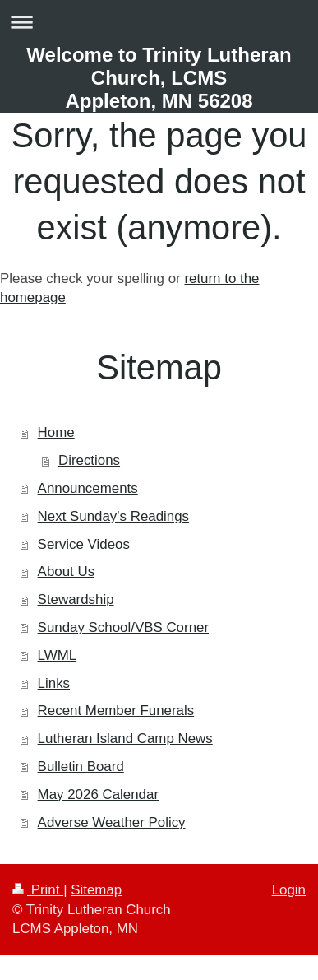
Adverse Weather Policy (112, 822)
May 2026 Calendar (98, 794)
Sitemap (96, 890)
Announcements (88, 488)
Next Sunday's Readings (113, 516)
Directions (89, 460)
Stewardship (76, 599)
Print (38, 890)
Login (289, 890)
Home (56, 432)
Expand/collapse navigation (159, 22)
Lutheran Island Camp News (125, 738)
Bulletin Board (81, 766)
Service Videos (84, 544)
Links (54, 683)
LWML (58, 655)
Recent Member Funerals (116, 711)
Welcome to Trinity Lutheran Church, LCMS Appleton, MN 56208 (159, 78)
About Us (66, 571)
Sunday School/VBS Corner (123, 627)
